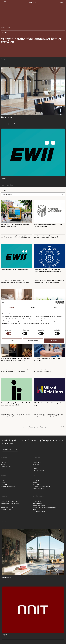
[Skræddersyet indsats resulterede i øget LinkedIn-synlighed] (49, 211)
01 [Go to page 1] (21, 427)
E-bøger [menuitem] (3, 482)
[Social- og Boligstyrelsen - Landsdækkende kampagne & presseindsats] (16, 390)
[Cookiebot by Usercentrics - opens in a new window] (56, 302)
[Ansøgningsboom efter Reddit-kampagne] (16, 256)
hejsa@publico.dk (6, 509)
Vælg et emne (7, 194)
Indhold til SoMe (13, 124)
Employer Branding (5, 185)
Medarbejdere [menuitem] (37, 484)
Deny (12, 341)
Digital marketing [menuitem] (6, 466)
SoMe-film (13, 185)
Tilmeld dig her (7, 450)
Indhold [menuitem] (3, 464)
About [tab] (55, 307)
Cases (8, 28)
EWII (3, 179)
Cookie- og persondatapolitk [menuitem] (41, 486)
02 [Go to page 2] (26, 427)
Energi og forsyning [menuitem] (38, 470)
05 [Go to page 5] (43, 427)
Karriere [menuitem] (35, 482)
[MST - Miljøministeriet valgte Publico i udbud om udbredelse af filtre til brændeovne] (16, 345)
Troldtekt (6, 578)
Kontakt (61, 2)
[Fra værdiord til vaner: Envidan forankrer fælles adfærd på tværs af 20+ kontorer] (49, 256)
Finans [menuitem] (35, 468)
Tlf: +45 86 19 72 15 (7, 508)
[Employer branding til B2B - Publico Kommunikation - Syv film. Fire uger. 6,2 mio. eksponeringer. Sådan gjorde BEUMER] (16, 211)
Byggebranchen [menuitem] (37, 462)
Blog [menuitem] (2, 480)
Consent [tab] (12, 307)
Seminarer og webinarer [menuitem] (8, 486)
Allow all (54, 341)
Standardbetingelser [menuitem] (39, 488)
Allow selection (33, 341)
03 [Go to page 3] (32, 427)
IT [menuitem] (33, 466)
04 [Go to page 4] (37, 427)
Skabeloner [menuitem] (4, 484)
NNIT (4, 635)
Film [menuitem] (2, 468)
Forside (3, 28)
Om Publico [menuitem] (36, 480)
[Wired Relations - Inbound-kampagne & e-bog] (49, 390)
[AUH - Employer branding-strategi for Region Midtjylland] (49, 345)
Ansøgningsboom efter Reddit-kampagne (15, 269)
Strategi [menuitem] (3, 462)
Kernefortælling (5, 124)
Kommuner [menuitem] (36, 464)
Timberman (6, 117)
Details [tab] (33, 307)
